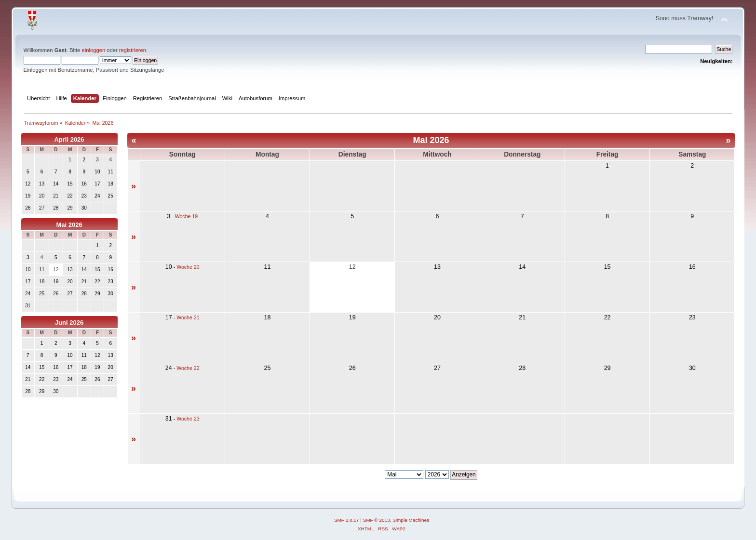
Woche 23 (188, 419)
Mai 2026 (69, 225)
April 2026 (69, 139)
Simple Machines (411, 520)
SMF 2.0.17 (347, 520)
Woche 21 (188, 317)
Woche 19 (187, 216)
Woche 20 (188, 267)
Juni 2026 (69, 323)
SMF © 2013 (377, 520)
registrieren (133, 50)
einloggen (93, 50)
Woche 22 (188, 368)
